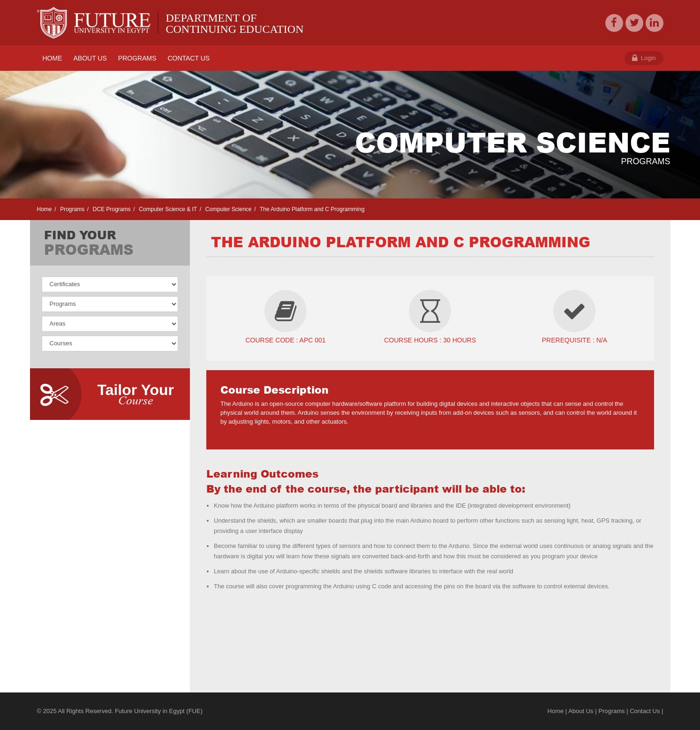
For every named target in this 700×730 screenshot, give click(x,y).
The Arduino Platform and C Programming (312, 209)
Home (45, 209)
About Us (581, 711)
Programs (72, 209)
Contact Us (645, 711)
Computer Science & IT (167, 209)
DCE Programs (111, 209)
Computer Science (227, 209)
